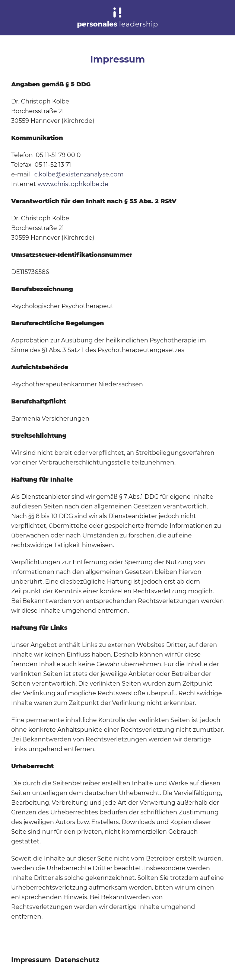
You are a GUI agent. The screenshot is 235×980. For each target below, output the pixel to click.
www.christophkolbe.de (73, 184)
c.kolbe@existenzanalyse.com (79, 174)
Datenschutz (77, 960)
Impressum (31, 960)
